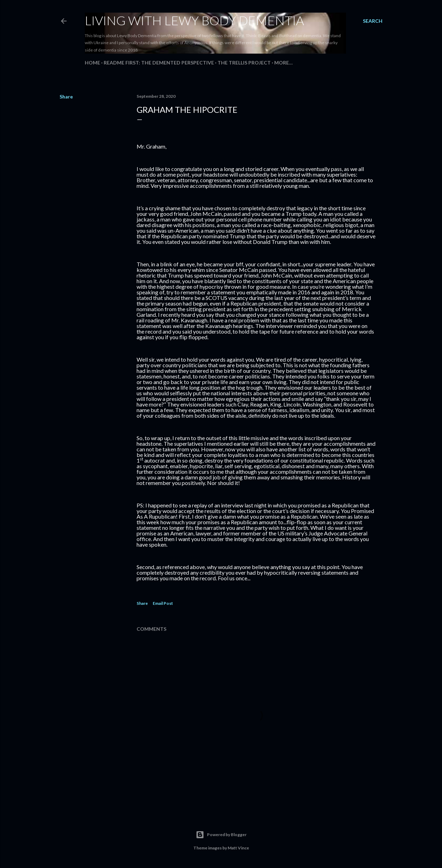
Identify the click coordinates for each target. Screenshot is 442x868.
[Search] (373, 21)
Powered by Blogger (221, 835)
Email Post (163, 603)
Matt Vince (238, 848)
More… (284, 63)
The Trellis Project (244, 63)
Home (92, 63)
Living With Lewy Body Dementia (194, 20)
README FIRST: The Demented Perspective (159, 63)
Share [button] (66, 97)
